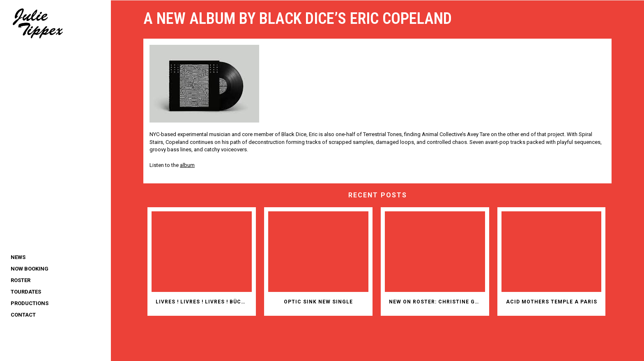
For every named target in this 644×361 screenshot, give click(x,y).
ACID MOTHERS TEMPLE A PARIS (552, 302)
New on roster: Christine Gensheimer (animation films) (437, 302)
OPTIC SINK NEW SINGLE (318, 302)
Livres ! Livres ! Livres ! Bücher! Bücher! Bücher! (204, 302)
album (187, 165)
